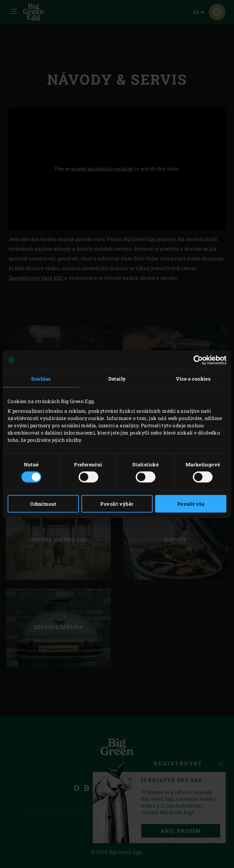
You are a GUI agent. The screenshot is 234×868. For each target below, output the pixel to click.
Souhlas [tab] (41, 378)
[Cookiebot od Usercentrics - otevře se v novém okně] (196, 360)
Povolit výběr (117, 504)
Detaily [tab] (117, 378)
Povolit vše (191, 504)
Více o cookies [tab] (193, 378)
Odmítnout (43, 504)
